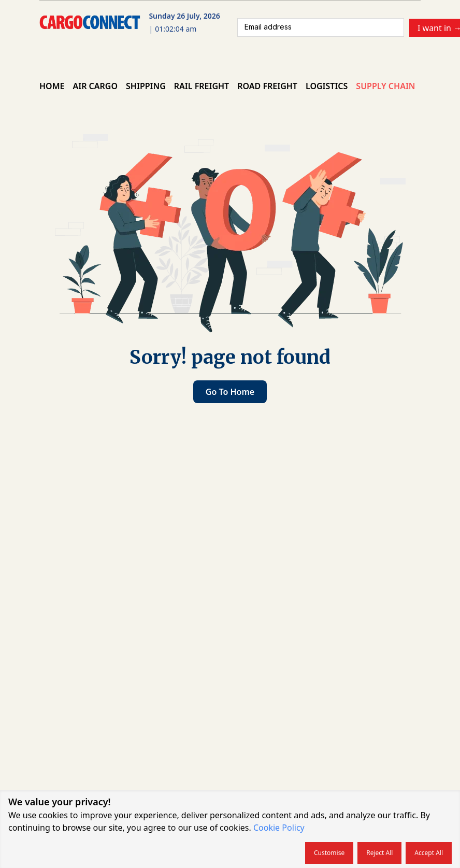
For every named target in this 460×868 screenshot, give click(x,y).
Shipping (146, 86)
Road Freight (267, 86)
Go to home (230, 392)
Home (52, 86)
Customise (329, 853)
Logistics (327, 86)
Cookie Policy (279, 828)
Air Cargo (95, 86)
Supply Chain (385, 86)
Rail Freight (202, 86)
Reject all (379, 853)
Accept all (429, 853)
